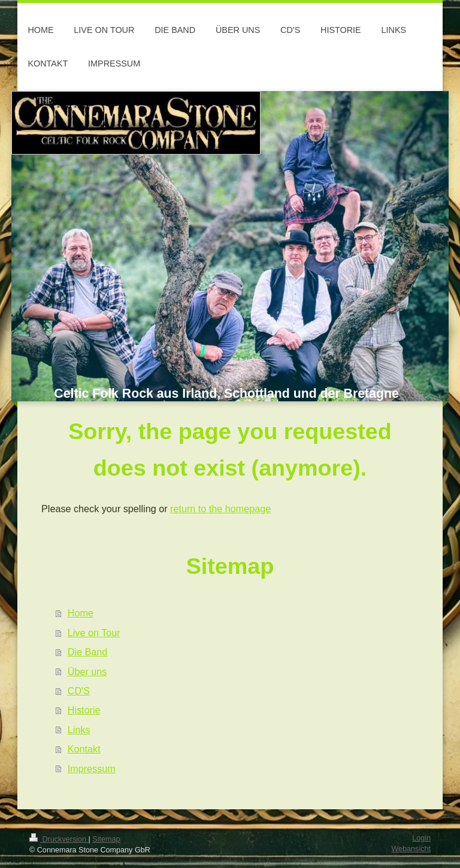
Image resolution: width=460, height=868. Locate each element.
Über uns (87, 672)
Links (79, 730)
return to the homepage (220, 509)
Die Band (88, 652)
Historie (84, 710)
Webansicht (411, 849)
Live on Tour (94, 633)
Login (421, 838)
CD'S (79, 691)
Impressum (92, 769)
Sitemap (106, 839)
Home (81, 613)
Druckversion (59, 839)
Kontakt (84, 749)
